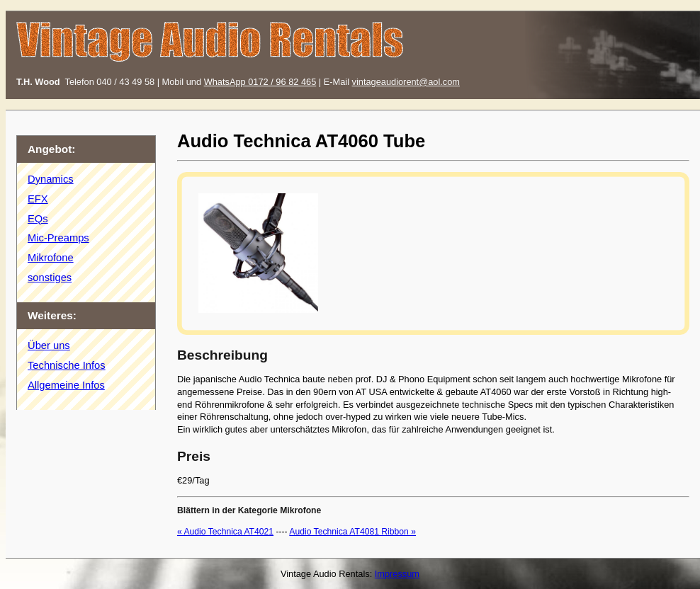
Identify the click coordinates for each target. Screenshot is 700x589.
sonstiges (50, 278)
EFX (38, 199)
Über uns (49, 345)
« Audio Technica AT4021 (225, 532)
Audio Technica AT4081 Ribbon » (352, 532)
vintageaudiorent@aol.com (406, 82)
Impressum (397, 574)
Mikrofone (51, 258)
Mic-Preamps (58, 238)
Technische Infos (67, 365)
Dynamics (51, 179)
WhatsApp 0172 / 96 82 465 (260, 82)
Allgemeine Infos (66, 385)
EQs (38, 219)
